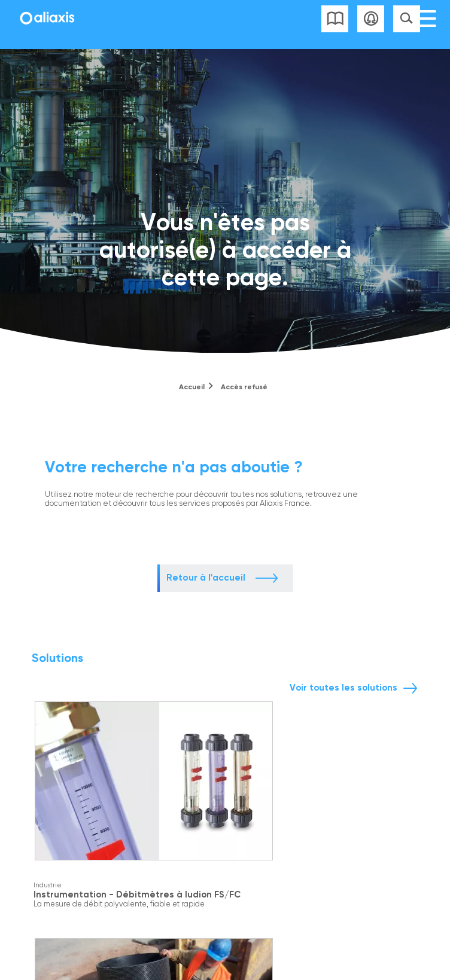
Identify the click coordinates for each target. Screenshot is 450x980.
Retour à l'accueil (206, 578)
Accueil (192, 387)
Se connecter (371, 19)
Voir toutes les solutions (343, 688)
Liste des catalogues (335, 19)
